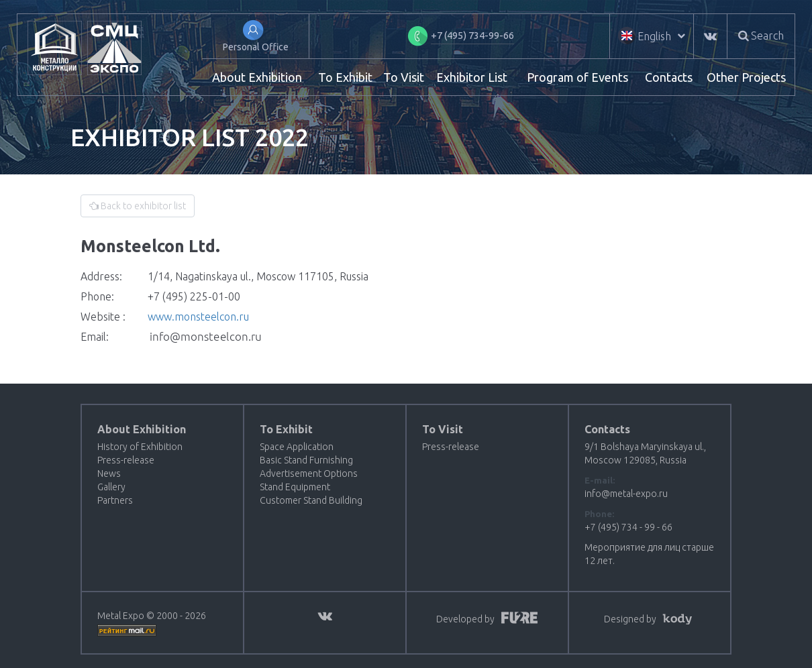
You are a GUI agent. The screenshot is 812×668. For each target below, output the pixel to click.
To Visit (404, 77)
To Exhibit (345, 77)
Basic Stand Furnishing (306, 460)
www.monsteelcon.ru (198, 317)
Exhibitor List (472, 77)
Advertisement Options (309, 474)
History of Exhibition (140, 447)
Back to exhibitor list (138, 206)
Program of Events (577, 77)
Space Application (297, 447)
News (109, 474)
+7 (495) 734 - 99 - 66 (628, 527)
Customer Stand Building (311, 500)
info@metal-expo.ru (626, 494)
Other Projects (746, 77)
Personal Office (256, 47)
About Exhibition (257, 77)
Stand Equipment (295, 487)
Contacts (669, 77)
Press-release (126, 460)
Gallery (111, 487)
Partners (115, 500)
